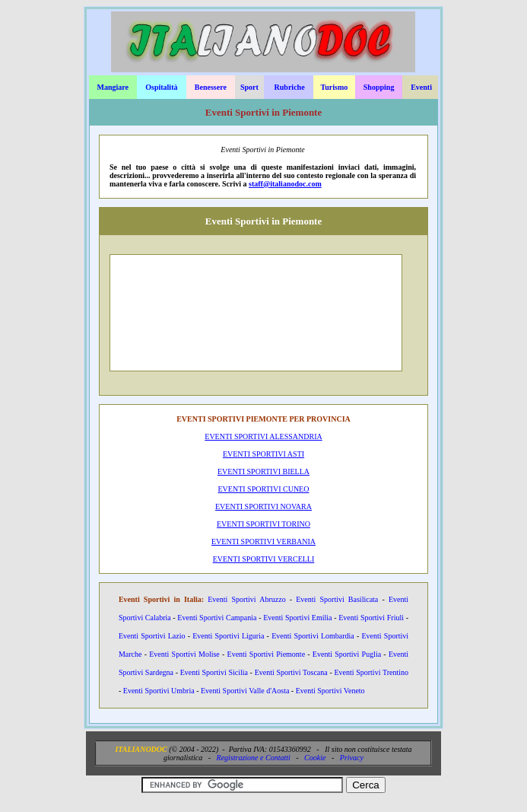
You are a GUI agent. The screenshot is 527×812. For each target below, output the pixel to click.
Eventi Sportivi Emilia (297, 618)
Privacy (352, 758)
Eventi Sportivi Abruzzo (246, 599)
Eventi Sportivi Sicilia (214, 672)
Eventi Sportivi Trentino (371, 672)
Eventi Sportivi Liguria (228, 636)
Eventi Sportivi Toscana (291, 672)
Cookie (315, 758)
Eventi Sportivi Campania (217, 618)
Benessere (211, 87)
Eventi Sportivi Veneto (330, 691)
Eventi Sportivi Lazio (152, 636)
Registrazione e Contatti (254, 758)
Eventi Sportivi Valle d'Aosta (245, 691)
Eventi (421, 87)
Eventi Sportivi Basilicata (337, 599)
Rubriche (290, 87)
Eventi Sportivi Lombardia (313, 636)
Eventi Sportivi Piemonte (267, 654)
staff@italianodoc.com (285, 184)
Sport (249, 87)
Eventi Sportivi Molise (184, 654)
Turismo (335, 87)
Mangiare (113, 87)
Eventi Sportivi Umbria (159, 691)
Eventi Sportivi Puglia (347, 654)
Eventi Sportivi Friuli (371, 618)
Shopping (379, 87)
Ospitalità (161, 87)
